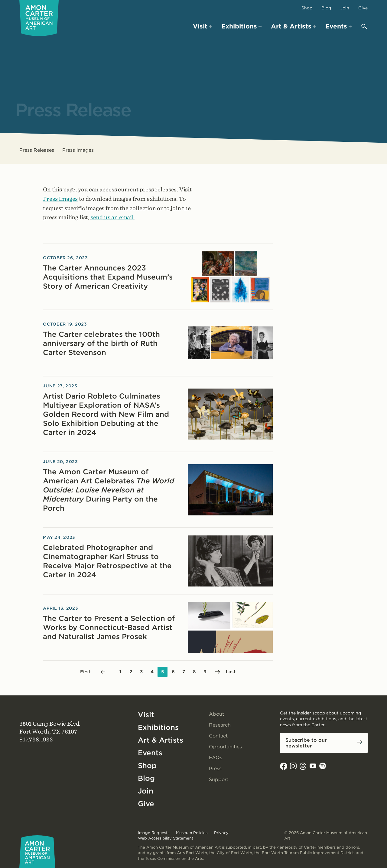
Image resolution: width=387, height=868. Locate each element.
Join (345, 8)
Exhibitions (158, 727)
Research (220, 725)
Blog (326, 8)
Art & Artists (161, 740)
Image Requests (154, 833)
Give (363, 8)
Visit (146, 715)
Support (219, 779)
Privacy (221, 833)
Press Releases (37, 150)
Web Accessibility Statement (166, 838)
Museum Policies (192, 833)
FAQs (216, 758)
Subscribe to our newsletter (306, 743)
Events (150, 753)
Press (215, 769)
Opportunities (225, 747)
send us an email (112, 217)
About (216, 714)
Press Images (78, 150)
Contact (218, 736)
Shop (307, 8)
